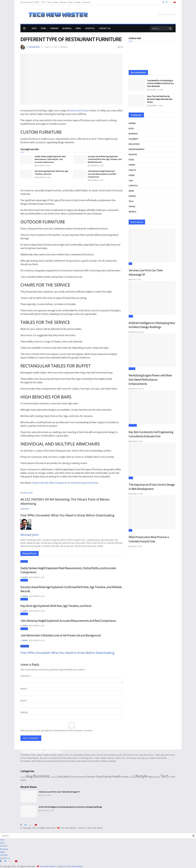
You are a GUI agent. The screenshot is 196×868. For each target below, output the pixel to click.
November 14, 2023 (155, 90)
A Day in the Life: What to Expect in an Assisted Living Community (65, 483)
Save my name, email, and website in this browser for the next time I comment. (57, 730)
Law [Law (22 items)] (131, 777)
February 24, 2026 (136, 332)
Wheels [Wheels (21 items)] (23, 780)
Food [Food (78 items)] (99, 777)
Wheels (132, 212)
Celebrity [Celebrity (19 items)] (53, 777)
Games (132, 165)
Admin (25, 577)
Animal (132, 123)
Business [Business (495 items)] (41, 776)
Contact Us (86, 2)
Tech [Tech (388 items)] (165, 776)
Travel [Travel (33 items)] (172, 777)
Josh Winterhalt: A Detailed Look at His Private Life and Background (61, 635)
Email (24, 701)
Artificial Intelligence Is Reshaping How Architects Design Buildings (70, 807)
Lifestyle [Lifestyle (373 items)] (140, 776)
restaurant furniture (80, 110)
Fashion (55, 2)
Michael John (34, 47)
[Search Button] (170, 28)
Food (49, 2)
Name (24, 689)
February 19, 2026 (136, 389)
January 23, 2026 (136, 494)
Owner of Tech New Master (91, 828)
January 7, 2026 (135, 546)
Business (63, 2)
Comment (26, 676)
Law (131, 180)
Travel (132, 206)
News (71, 2)
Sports (132, 196)
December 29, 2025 (42, 177)
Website (24, 712)
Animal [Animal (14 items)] (23, 777)
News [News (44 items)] (151, 777)
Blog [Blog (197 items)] (29, 776)
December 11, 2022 (155, 106)
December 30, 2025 (42, 165)
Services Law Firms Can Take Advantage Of (59, 792)
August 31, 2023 (51, 47)
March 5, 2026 (135, 279)
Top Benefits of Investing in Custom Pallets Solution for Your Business (160, 83)
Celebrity (133, 139)
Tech (44, 2)
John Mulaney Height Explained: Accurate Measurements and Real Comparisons (102, 174)
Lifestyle (77, 2)
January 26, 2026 (136, 441)
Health (132, 170)
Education (134, 144)
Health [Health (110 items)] (117, 776)
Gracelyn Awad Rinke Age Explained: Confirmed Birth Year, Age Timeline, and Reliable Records (105, 159)
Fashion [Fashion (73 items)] (91, 777)
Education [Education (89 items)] (64, 776)
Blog (131, 128)
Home (132, 175)
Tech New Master (68, 828)
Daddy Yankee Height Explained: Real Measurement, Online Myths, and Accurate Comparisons (50, 159)
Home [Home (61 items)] (125, 777)
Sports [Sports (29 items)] (157, 777)
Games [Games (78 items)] (107, 777)
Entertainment (137, 149)
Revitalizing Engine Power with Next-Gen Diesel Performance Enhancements (150, 379)
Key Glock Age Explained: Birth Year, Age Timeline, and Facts (56, 606)
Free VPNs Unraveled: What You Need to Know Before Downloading (67, 653)
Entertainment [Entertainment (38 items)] (78, 777)
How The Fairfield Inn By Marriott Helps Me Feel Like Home (160, 99)
